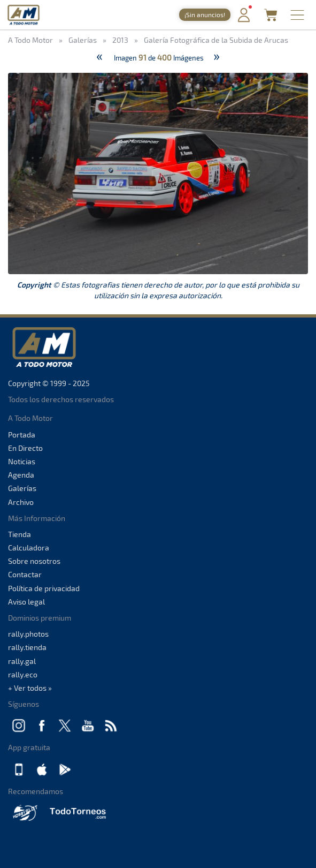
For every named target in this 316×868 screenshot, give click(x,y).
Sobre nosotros (34, 561)
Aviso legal (26, 602)
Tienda (20, 534)
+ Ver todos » (30, 688)
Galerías (22, 488)
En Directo (25, 448)
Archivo (21, 502)
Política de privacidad (44, 588)
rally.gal (22, 661)
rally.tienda (27, 647)
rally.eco (23, 674)
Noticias (22, 461)
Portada (22, 435)
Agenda (21, 475)
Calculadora (29, 548)
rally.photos (28, 634)
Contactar (25, 574)
